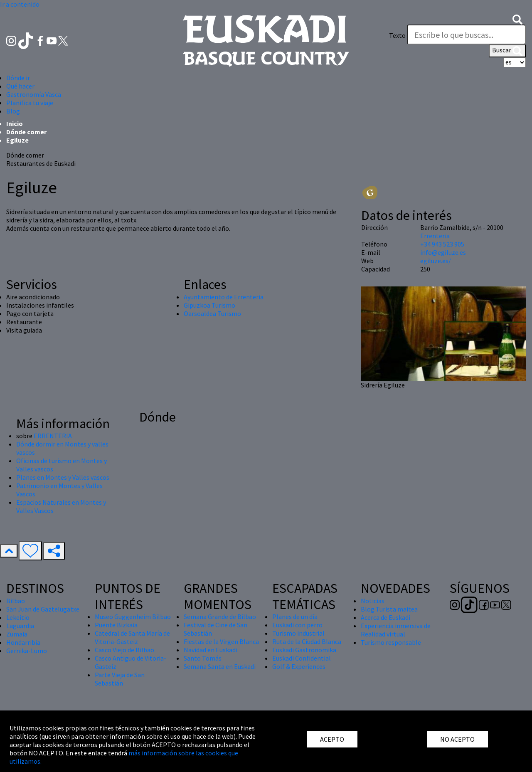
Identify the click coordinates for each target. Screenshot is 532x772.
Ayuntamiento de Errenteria (224, 297)
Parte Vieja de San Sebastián (120, 679)
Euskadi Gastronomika (304, 650)
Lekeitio (18, 617)
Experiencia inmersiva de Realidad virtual (396, 630)
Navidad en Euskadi (211, 650)
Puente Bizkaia (116, 625)
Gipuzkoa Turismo (209, 305)
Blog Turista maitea (389, 609)
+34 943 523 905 (442, 244)
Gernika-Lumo (27, 651)
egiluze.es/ (436, 261)
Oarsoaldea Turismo (212, 313)
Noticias (373, 601)
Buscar (507, 51)
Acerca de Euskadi (385, 617)
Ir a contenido (20, 4)
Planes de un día (295, 617)
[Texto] (466, 35)
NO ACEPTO (457, 739)
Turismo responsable (391, 642)
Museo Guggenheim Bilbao (133, 617)
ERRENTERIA (53, 436)
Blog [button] (13, 111)
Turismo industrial (298, 633)
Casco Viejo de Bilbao (124, 650)
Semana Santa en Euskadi (220, 666)
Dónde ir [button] (18, 78)
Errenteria (435, 236)
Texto (397, 35)
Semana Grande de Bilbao (220, 617)
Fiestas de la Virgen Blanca (221, 641)
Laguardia (20, 626)
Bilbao (16, 601)
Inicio (15, 123)
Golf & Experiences (299, 666)
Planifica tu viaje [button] (30, 103)
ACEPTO (332, 739)
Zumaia (17, 634)
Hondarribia (23, 642)
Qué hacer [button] (20, 86)
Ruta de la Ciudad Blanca (307, 641)
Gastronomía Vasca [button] (34, 94)
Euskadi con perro (297, 625)
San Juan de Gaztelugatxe (43, 609)
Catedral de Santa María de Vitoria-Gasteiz (132, 637)
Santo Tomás (203, 658)
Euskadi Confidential (302, 658)
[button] (517, 19)
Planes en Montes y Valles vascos (63, 477)
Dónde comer (26, 132)
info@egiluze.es (443, 252)
